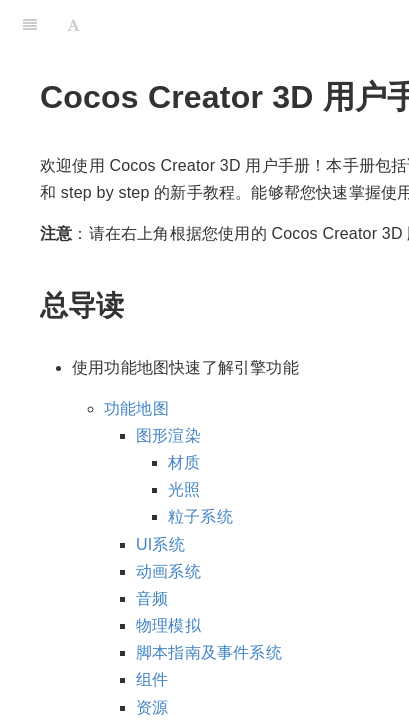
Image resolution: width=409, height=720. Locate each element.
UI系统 (160, 544)
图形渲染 (168, 435)
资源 (152, 707)
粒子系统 (200, 516)
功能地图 (136, 408)
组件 (152, 679)
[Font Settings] (73, 25)
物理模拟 (168, 625)
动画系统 (168, 571)
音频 (152, 598)
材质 (184, 462)
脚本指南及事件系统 (209, 652)
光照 (184, 489)
